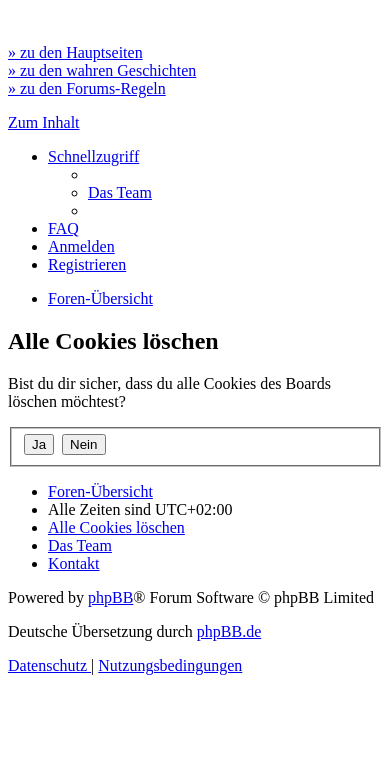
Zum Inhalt (44, 122)
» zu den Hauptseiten (75, 52)
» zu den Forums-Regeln (87, 88)
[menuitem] (120, 192)
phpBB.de (229, 631)
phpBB (110, 597)
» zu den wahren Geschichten (102, 70)
